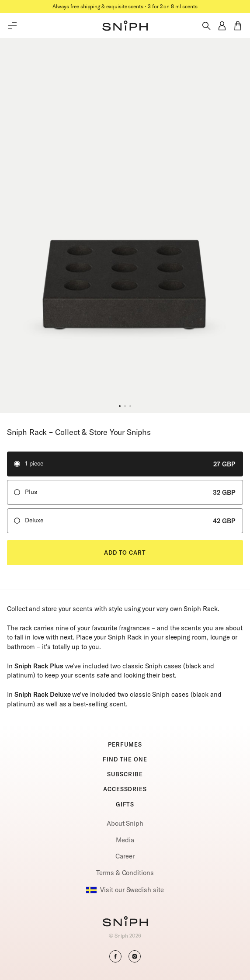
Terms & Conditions (125, 873)
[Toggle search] (206, 26)
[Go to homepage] (125, 922)
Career (125, 856)
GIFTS (125, 804)
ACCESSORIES (125, 789)
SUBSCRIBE (125, 774)
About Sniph (125, 823)
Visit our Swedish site (125, 890)
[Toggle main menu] (12, 26)
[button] (125, 26)
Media (125, 840)
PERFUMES (125, 744)
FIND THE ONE (125, 759)
